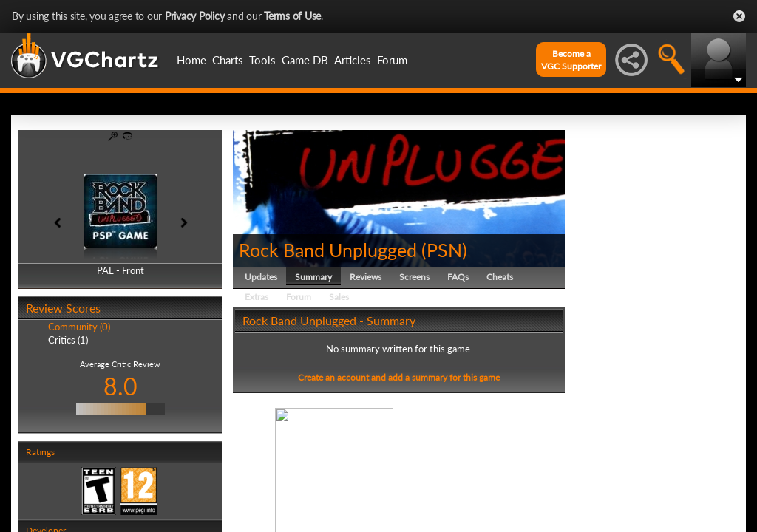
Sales (339, 297)
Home (191, 60)
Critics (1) (68, 340)
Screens (414, 277)
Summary (313, 277)
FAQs (458, 277)
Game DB (305, 60)
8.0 (120, 386)
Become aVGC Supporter (571, 60)
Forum (392, 60)
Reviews (366, 277)
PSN (444, 250)
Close (739, 16)
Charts (228, 60)
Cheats (500, 277)
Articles (353, 60)
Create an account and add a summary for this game (399, 377)
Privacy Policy (195, 16)
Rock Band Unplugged (328, 250)
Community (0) (79, 327)
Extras (257, 297)
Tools (262, 60)
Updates (261, 277)
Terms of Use (292, 16)
